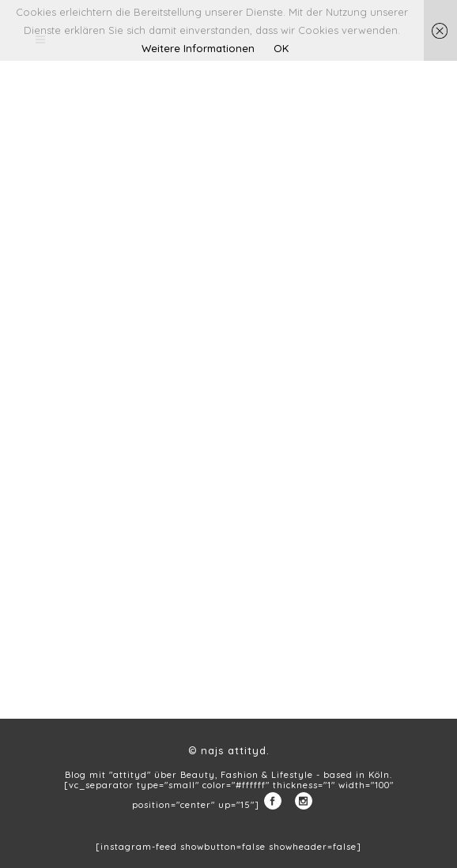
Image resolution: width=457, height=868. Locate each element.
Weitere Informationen (198, 48)
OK (281, 48)
